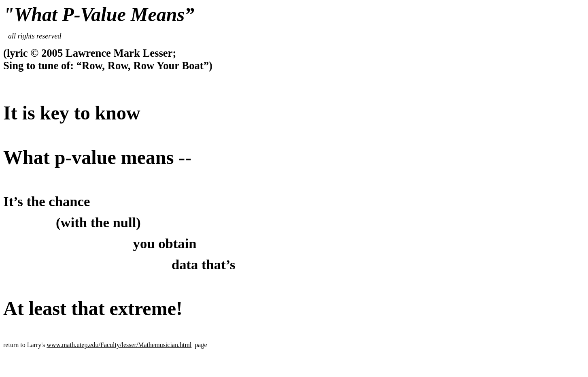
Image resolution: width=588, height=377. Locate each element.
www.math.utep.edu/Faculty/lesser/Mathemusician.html (119, 345)
